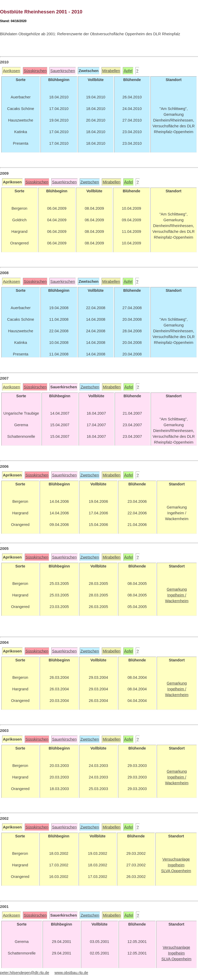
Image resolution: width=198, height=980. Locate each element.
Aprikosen (11, 71)
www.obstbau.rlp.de (71, 973)
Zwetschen (90, 182)
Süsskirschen (35, 71)
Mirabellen (111, 71)
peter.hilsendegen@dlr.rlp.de (25, 973)
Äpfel (128, 71)
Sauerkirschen (63, 71)
